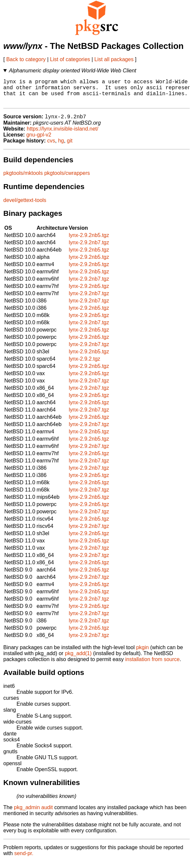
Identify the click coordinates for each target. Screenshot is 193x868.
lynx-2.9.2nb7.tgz (89, 249)
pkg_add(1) (78, 660)
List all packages (114, 59)
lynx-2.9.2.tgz (85, 365)
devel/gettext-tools (25, 206)
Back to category (26, 59)
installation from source (152, 666)
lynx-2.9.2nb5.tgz (89, 241)
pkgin (142, 654)
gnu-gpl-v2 (39, 141)
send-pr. (24, 860)
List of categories (70, 59)
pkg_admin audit (33, 814)
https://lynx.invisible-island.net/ (63, 135)
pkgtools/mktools (23, 179)
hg (61, 147)
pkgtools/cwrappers (67, 179)
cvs (51, 147)
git (70, 147)
